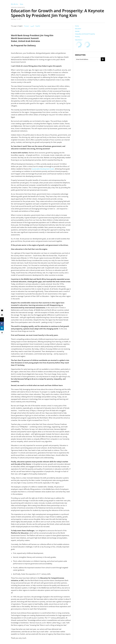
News (22, 4)
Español (38, 26)
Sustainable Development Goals (43, 169)
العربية (32, 26)
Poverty (77, 37)
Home (77, 26)
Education (78, 29)
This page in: (15, 26)
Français (26, 26)
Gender (77, 31)
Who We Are (14, 4)
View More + (79, 40)
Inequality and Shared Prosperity (85, 34)
